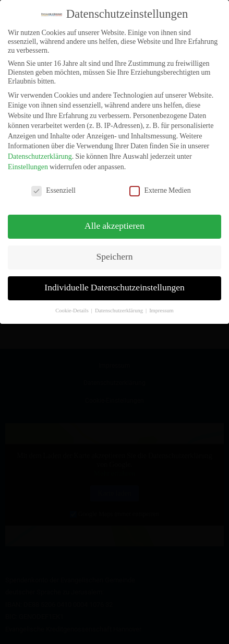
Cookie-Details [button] (73, 304)
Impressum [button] (161, 304)
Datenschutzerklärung (40, 150)
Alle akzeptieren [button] (115, 220)
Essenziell (53, 184)
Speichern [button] (115, 251)
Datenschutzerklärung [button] (120, 304)
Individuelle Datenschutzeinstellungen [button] (114, 282)
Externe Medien (160, 184)
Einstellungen (28, 160)
